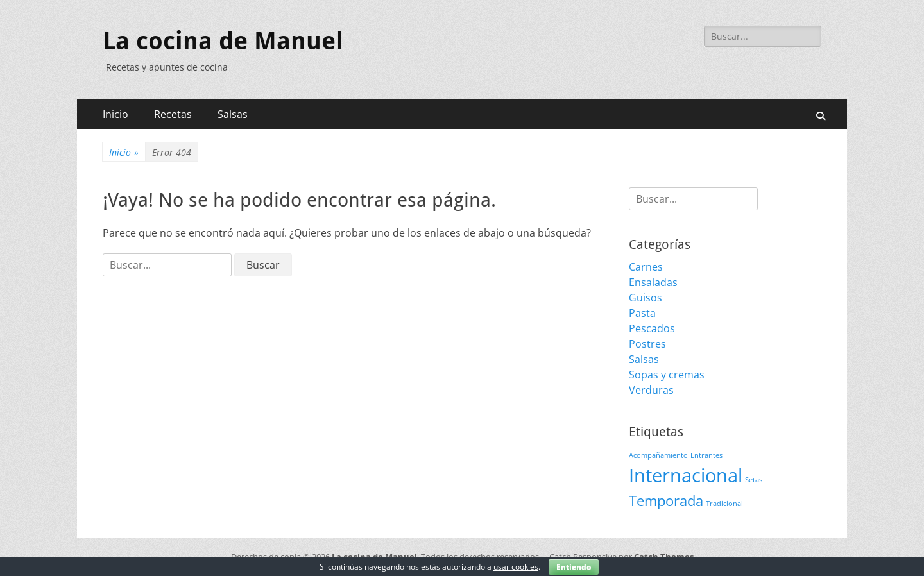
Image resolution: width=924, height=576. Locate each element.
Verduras (651, 390)
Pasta (642, 313)
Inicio (116, 114)
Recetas (173, 114)
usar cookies (516, 567)
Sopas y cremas (667, 375)
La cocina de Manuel (223, 41)
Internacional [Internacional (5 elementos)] (686, 475)
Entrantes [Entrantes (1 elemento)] (706, 455)
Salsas (233, 114)
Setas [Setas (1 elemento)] (754, 480)
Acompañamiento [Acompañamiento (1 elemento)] (658, 455)
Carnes (646, 267)
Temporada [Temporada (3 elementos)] (666, 501)
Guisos (646, 298)
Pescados (652, 328)
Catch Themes (664, 557)
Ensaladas (653, 282)
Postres (647, 344)
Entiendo (574, 567)
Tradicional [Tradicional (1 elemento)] (724, 504)
